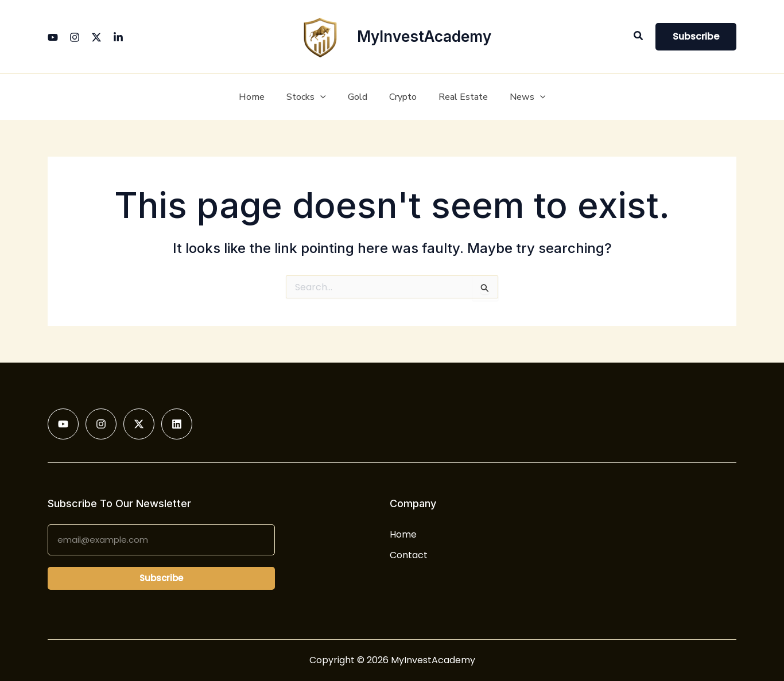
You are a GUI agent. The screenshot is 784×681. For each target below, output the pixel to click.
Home (403, 534)
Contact (409, 555)
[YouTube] (53, 37)
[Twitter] (96, 37)
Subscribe (161, 578)
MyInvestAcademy (424, 36)
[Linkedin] (118, 37)
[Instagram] (75, 37)
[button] (639, 37)
